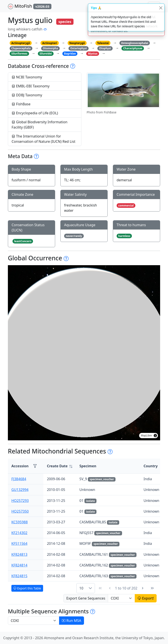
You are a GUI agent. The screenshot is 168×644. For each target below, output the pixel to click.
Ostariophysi (79, 48)
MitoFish (30, 6)
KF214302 (19, 533)
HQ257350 (20, 511)
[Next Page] (143, 588)
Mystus (93, 54)
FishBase (21, 104)
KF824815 (19, 576)
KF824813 (19, 554)
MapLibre (146, 436)
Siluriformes (19, 54)
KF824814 (19, 565)
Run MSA (72, 621)
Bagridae (70, 54)
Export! (146, 598)
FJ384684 (19, 479)
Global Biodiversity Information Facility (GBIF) (39, 125)
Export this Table (27, 588)
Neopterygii (77, 43)
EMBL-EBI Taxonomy (31, 86)
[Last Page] (152, 588)
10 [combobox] (81, 588)
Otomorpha (50, 48)
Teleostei (103, 43)
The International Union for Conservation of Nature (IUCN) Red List (43, 139)
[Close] (161, 8)
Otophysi (105, 48)
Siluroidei (46, 54)
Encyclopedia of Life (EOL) (35, 113)
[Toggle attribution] (155, 436)
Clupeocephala (21, 48)
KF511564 (19, 543)
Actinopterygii (21, 43)
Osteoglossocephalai (135, 43)
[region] (84, 353)
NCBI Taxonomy (27, 77)
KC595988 (20, 522)
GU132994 (20, 490)
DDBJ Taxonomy (27, 95)
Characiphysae (133, 48)
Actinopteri (50, 43)
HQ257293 (20, 501)
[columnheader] (60, 466)
